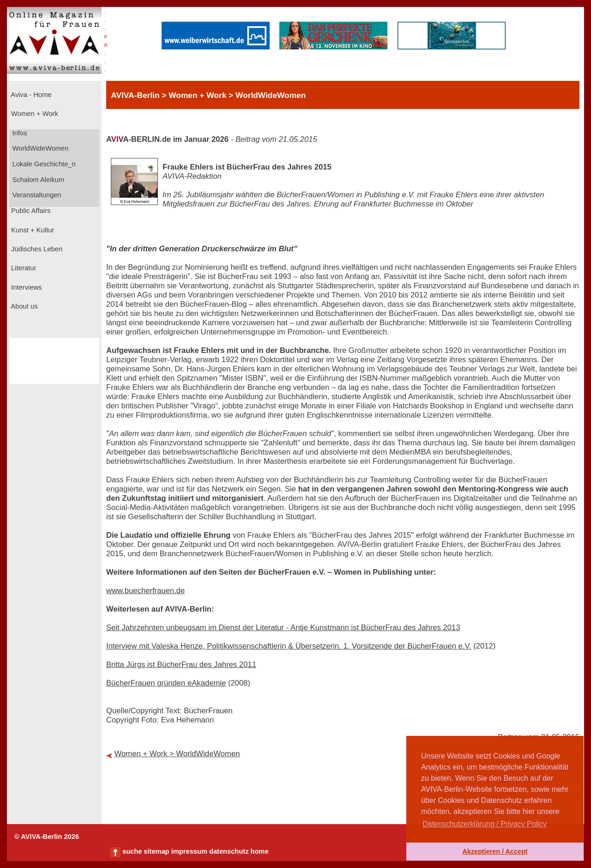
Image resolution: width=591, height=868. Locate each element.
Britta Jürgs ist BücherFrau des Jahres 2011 (181, 665)
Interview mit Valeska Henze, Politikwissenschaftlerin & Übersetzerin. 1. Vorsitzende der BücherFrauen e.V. (289, 646)
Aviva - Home (30, 95)
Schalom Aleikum (37, 180)
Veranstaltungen (36, 195)
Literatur (23, 268)
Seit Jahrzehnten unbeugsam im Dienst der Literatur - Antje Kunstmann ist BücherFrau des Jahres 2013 (283, 628)
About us (24, 306)
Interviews (26, 287)
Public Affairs (30, 211)
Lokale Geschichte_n (43, 164)
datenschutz (229, 851)
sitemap (156, 851)
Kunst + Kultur (32, 230)
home (259, 851)
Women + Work (34, 114)
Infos (19, 133)
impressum (189, 851)
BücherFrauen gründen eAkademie (166, 683)
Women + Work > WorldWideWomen (177, 754)
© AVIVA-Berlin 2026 (47, 837)
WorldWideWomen (40, 148)
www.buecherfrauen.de (145, 591)
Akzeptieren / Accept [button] (495, 851)
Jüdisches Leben (36, 249)
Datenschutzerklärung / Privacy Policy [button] (485, 824)
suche (132, 851)
